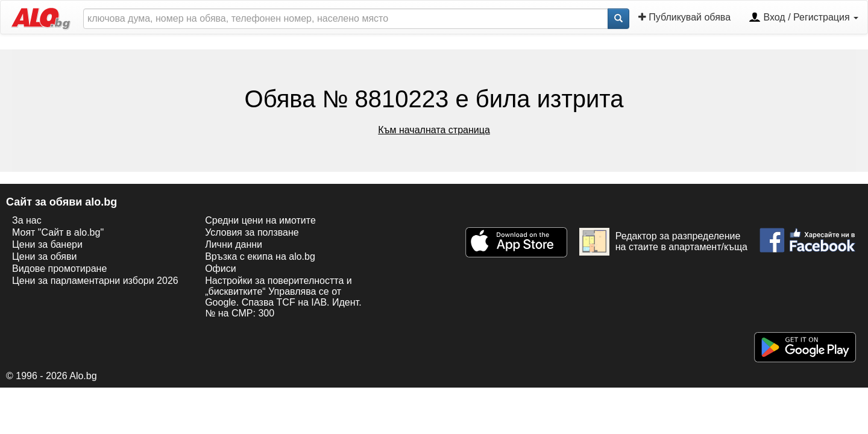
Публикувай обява (684, 17)
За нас (27, 220)
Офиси (220, 269)
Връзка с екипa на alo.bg (260, 256)
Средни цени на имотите (260, 220)
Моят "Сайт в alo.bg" (58, 232)
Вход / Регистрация (804, 18)
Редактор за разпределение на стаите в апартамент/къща (663, 242)
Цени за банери (47, 244)
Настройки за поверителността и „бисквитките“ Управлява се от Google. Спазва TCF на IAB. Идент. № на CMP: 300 (283, 297)
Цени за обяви (44, 256)
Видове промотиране (59, 269)
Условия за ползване (252, 232)
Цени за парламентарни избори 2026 (95, 281)
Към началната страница (434, 130)
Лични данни (234, 244)
